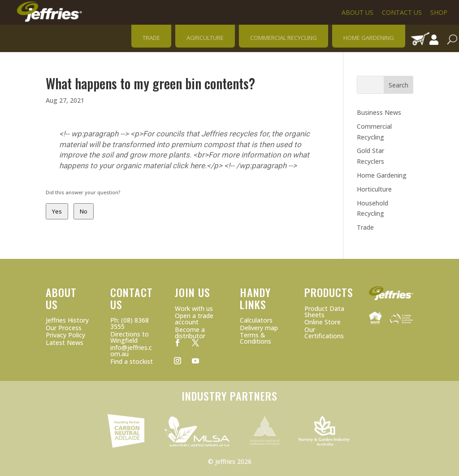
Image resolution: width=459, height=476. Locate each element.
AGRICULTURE (205, 38)
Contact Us (402, 12)
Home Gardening (382, 175)
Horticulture (374, 189)
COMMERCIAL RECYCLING (284, 38)
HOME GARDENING (369, 38)
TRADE (151, 38)
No (84, 211)
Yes (57, 211)
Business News (379, 112)
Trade (365, 227)
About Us (357, 12)
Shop (439, 12)
